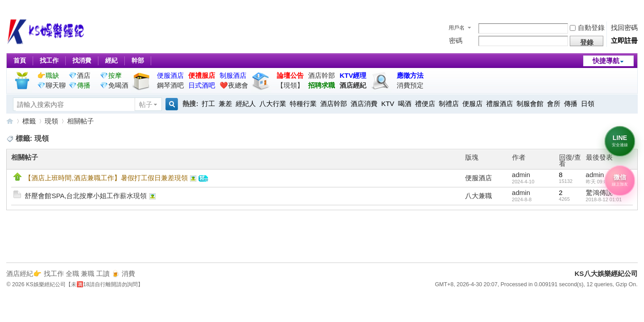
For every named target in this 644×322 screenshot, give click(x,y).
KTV (388, 104)
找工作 (49, 60)
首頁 (20, 60)
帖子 (146, 104)
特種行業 (303, 104)
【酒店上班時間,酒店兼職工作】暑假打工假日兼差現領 (106, 178)
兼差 (225, 104)
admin (521, 175)
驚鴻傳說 (599, 193)
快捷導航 (606, 61)
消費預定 (410, 85)
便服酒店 (479, 178)
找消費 (82, 60)
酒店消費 (364, 104)
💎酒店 (79, 75)
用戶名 (457, 28)
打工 (208, 104)
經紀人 (246, 104)
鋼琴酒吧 (170, 85)
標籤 (29, 121)
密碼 (456, 40)
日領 (588, 104)
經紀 (111, 60)
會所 (554, 104)
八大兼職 (479, 196)
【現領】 (290, 85)
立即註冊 (624, 40)
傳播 (571, 104)
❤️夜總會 (234, 85)
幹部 (138, 60)
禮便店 (425, 104)
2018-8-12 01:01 (604, 199)
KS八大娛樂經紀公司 (10, 121)
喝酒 (405, 104)
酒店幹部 (322, 75)
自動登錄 (587, 28)
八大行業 (273, 104)
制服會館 (530, 104)
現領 (51, 121)
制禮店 (449, 104)
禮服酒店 (500, 104)
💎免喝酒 (114, 85)
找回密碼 (624, 28)
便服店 (472, 104)
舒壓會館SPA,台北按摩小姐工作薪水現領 (86, 196)
